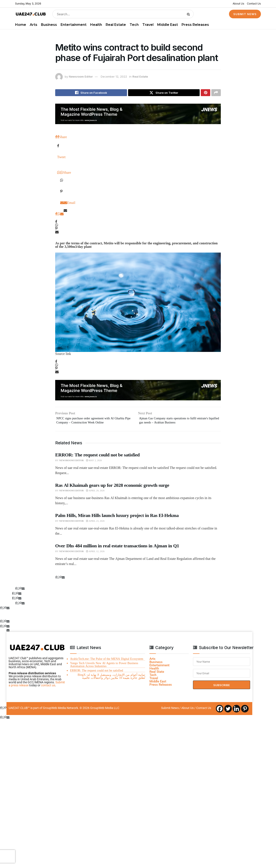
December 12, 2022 (114, 76)
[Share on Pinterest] (205, 93)
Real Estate (116, 25)
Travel (148, 25)
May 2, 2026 (94, 463)
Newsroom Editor (81, 76)
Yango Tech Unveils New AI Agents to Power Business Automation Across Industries (104, 668)
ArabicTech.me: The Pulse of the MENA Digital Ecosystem (107, 662)
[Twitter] (228, 712)
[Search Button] (189, 14)
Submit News (170, 711)
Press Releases (195, 25)
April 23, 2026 (95, 524)
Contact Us (254, 4)
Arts (34, 25)
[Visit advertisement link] (138, 115)
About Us (238, 4)
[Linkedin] (236, 712)
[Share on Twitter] (164, 93)
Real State (157, 675)
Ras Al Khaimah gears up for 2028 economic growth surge (112, 488)
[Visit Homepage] (31, 14)
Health (96, 25)
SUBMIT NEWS (245, 14)
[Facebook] (220, 712)
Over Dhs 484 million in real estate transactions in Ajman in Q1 (117, 549)
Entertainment (74, 25)
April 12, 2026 (95, 554)
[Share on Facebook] (91, 93)
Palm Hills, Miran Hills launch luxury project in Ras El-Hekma (117, 518)
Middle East (168, 25)
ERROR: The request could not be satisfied (97, 458)
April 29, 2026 (95, 494)
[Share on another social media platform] (216, 93)
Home (21, 25)
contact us (48, 688)
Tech (134, 25)
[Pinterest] (245, 712)
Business (49, 25)
